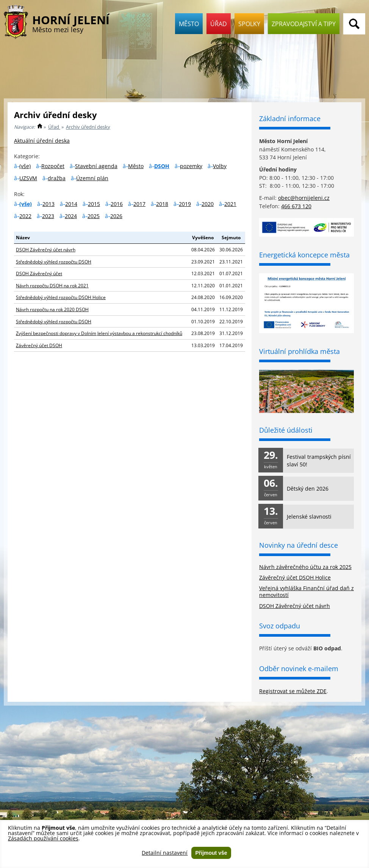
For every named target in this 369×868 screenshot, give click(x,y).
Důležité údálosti (286, 430)
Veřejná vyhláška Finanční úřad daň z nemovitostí (306, 591)
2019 (185, 204)
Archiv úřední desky (88, 127)
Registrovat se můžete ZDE (293, 691)
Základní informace (290, 118)
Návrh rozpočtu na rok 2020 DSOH (52, 309)
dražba (57, 178)
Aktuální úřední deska (42, 141)
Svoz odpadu (280, 626)
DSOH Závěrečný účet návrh (46, 249)
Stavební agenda (96, 166)
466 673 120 (296, 206)
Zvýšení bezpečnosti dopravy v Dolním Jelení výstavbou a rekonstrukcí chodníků (99, 333)
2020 (208, 204)
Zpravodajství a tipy (304, 24)
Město (189, 24)
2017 (139, 204)
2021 (230, 204)
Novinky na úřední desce (299, 545)
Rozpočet (53, 166)
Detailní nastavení (165, 853)
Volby (220, 166)
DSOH (162, 166)
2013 (48, 204)
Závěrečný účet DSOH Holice (295, 577)
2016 (117, 204)
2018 (162, 204)
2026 (116, 216)
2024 (71, 216)
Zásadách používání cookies (43, 838)
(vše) (25, 166)
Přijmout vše (211, 853)
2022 (25, 216)
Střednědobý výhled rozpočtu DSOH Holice (61, 297)
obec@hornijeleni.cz (304, 198)
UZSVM (28, 178)
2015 (94, 204)
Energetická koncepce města (304, 255)
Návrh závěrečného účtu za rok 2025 (305, 567)
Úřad (219, 24)
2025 (94, 216)
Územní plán (92, 178)
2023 (48, 216)
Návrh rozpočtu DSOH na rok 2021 (52, 285)
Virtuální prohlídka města (299, 351)
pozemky (191, 166)
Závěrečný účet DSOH (39, 345)
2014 (71, 204)
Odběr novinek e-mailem (299, 669)
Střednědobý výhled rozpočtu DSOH (54, 262)
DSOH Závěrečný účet (39, 273)
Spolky (249, 24)
